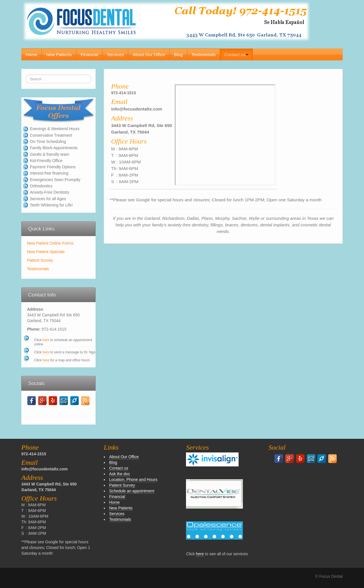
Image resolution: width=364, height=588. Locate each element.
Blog (178, 55)
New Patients (59, 55)
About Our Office (149, 55)
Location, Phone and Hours (133, 480)
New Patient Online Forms (50, 243)
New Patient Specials (46, 252)
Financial (90, 55)
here (46, 340)
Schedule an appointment (132, 491)
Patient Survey (40, 260)
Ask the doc (120, 474)
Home (31, 55)
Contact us (236, 55)
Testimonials (204, 55)
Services (115, 55)
